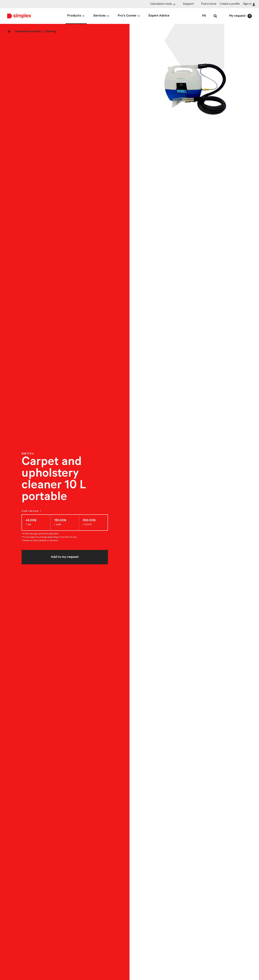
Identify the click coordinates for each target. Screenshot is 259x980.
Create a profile (230, 4)
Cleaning (50, 31)
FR (204, 16)
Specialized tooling (28, 31)
